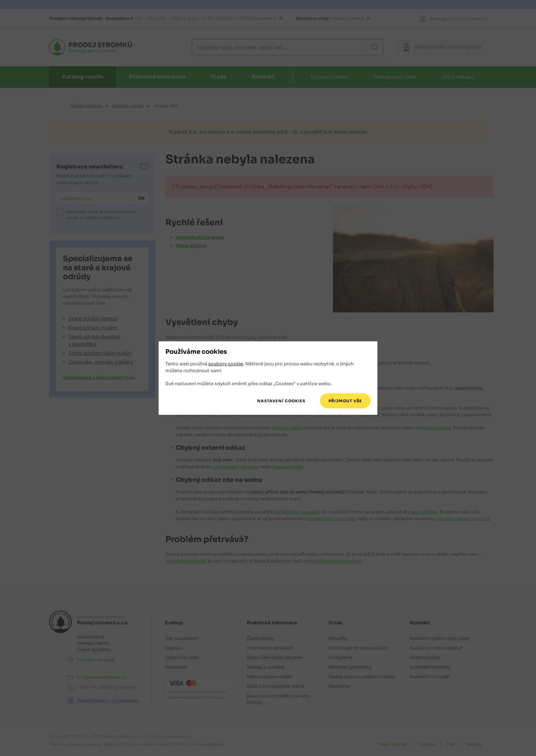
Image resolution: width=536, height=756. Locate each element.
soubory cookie (226, 364)
